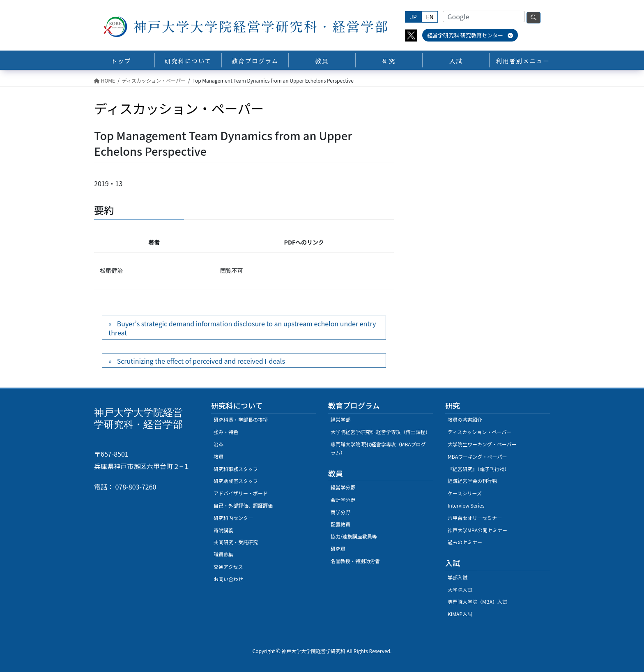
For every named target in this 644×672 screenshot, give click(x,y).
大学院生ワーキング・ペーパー (482, 444)
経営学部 (340, 419)
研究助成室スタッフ (236, 481)
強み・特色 (226, 432)
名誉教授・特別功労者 (355, 561)
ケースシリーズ (465, 493)
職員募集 (223, 554)
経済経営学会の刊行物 (472, 481)
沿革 (218, 444)
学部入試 (458, 577)
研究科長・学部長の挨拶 (241, 419)
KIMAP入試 (460, 614)
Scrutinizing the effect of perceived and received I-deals (201, 361)
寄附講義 (223, 530)
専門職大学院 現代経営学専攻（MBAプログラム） (378, 448)
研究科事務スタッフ (236, 469)
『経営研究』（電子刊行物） (478, 469)
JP (413, 17)
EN (430, 17)
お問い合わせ (228, 579)
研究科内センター (233, 518)
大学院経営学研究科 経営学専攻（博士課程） (381, 432)
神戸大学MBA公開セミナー (477, 530)
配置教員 (340, 524)
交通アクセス (228, 567)
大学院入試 (460, 590)
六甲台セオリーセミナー (475, 518)
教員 (218, 456)
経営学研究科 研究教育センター (470, 35)
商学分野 (340, 512)
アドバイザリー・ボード (241, 493)
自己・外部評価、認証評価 (243, 505)
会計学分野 (343, 500)
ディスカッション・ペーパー (480, 432)
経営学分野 (343, 487)
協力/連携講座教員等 (354, 536)
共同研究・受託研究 (236, 542)
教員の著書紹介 (465, 419)
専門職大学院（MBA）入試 (477, 602)
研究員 (338, 548)
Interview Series (466, 505)
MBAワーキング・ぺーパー (477, 456)
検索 (534, 18)
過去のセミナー (465, 542)
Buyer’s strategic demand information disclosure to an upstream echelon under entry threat (242, 328)
